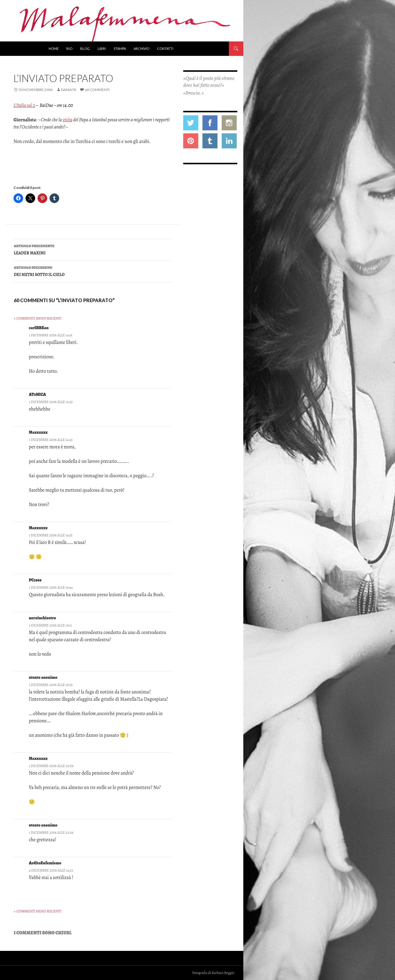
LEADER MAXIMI (93, 249)
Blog (85, 49)
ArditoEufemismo (45, 863)
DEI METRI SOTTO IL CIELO (93, 271)
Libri (102, 49)
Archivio (141, 49)
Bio (69, 49)
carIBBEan (39, 328)
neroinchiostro (43, 618)
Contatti (165, 49)
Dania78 (68, 90)
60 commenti (97, 90)
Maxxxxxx (38, 432)
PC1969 (35, 580)
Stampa (120, 49)
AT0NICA (37, 394)
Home (54, 49)
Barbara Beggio (223, 973)
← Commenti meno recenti (38, 318)
